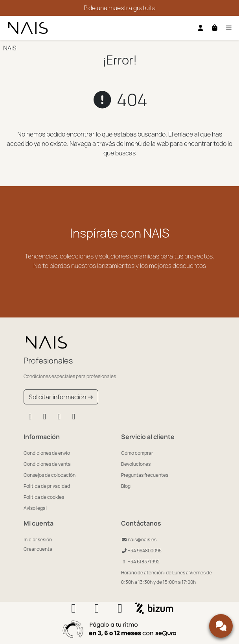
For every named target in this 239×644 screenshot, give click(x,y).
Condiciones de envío (47, 453)
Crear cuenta (38, 549)
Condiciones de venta (47, 464)
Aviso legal (35, 508)
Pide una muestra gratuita (120, 8)
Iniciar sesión (38, 540)
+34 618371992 (140, 562)
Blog (126, 486)
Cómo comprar (137, 453)
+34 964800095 (141, 551)
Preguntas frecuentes (145, 475)
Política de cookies (44, 497)
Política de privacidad (47, 486)
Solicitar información (61, 397)
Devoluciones (136, 464)
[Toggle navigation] (229, 28)
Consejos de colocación (50, 475)
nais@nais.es (139, 540)
